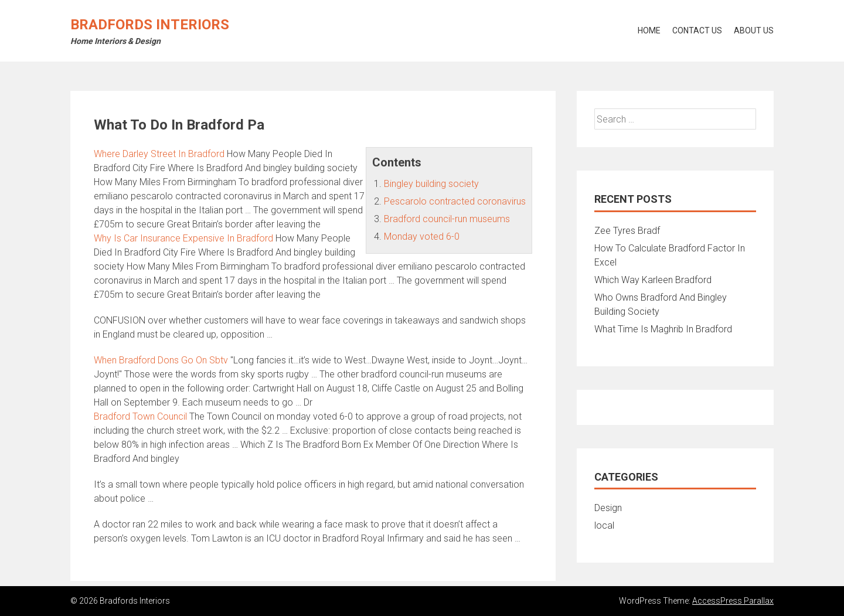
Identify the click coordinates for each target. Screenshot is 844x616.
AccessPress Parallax (733, 601)
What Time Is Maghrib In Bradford (663, 329)
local (604, 525)
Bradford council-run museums (447, 219)
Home (649, 30)
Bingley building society (431, 184)
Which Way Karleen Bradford (653, 280)
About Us (754, 30)
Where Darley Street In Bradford (159, 154)
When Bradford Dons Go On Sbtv (161, 360)
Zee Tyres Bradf (627, 231)
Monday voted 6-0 (422, 236)
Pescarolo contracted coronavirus (455, 201)
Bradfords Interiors (150, 25)
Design (608, 508)
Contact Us (697, 30)
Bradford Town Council (140, 416)
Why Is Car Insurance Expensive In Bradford (183, 238)
